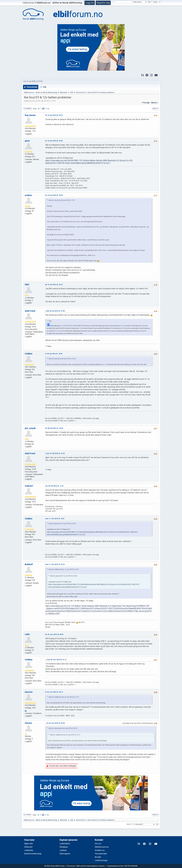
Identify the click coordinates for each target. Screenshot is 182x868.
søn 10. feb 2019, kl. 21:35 (56, 453)
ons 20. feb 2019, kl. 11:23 (54, 486)
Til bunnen (27, 109)
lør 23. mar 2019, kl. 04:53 (54, 634)
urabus (28, 195)
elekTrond (30, 311)
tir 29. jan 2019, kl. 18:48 (54, 354)
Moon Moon (54, 326)
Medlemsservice (102, 847)
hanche (29, 692)
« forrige (146, 103)
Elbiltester (28, 847)
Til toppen (27, 815)
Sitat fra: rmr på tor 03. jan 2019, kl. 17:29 (62, 200)
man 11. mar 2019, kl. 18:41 (55, 519)
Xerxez (28, 723)
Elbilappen (64, 847)
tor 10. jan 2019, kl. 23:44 (54, 141)
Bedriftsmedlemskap (33, 854)
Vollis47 (29, 486)
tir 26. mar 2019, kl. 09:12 (54, 692)
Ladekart (63, 850)
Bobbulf (29, 564)
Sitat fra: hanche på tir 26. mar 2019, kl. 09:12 (63, 728)
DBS (27, 285)
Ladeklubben (65, 844)
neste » (155, 103)
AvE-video (132, 315)
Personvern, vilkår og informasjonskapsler (82, 866)
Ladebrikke (29, 850)
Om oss (98, 844)
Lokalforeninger (101, 860)
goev (27, 141)
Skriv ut (155, 109)
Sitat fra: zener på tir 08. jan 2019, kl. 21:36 (62, 359)
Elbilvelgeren (65, 854)
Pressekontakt (101, 854)
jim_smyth (30, 428)
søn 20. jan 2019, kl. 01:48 (56, 311)
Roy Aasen (30, 115)
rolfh (27, 634)
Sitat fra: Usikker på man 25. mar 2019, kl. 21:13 (64, 697)
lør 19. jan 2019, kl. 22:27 (54, 285)
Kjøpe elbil (29, 844)
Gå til (129, 824)
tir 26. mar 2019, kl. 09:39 (56, 723)
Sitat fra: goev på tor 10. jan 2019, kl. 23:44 (62, 523)
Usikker (29, 354)
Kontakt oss (100, 850)
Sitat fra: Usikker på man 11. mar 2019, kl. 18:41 (64, 569)
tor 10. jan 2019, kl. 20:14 (54, 115)
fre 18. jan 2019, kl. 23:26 (54, 195)
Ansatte (98, 857)
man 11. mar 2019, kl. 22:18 (55, 564)
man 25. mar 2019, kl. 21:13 (57, 660)
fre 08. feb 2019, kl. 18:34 (54, 428)
